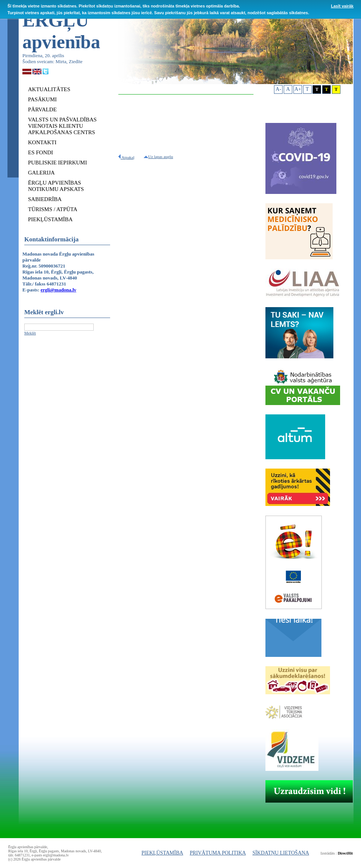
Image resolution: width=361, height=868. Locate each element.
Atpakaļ (126, 157)
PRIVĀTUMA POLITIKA (218, 853)
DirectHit (345, 853)
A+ (298, 89)
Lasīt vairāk (342, 6)
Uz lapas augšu (158, 157)
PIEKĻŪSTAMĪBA (162, 853)
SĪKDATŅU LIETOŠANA (281, 853)
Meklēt (30, 333)
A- (278, 89)
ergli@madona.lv (59, 290)
